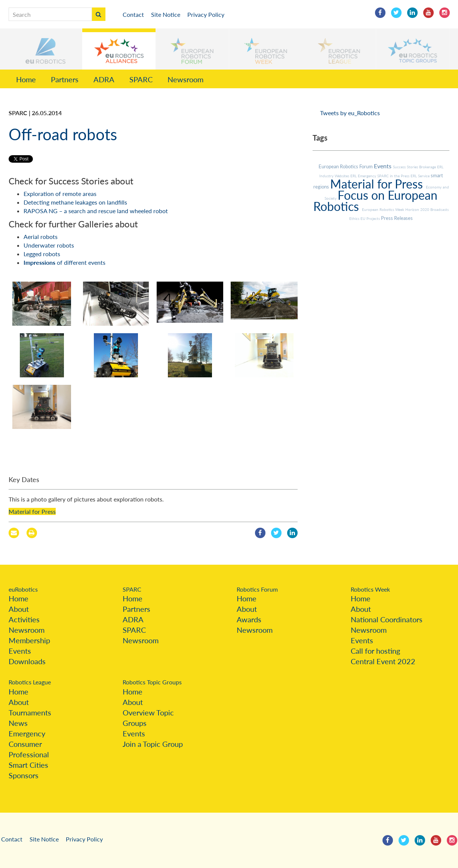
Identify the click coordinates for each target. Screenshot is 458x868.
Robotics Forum (257, 589)
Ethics (355, 218)
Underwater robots (49, 245)
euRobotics (23, 589)
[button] (45, 49)
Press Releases (397, 218)
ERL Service (421, 176)
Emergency (27, 733)
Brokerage (428, 167)
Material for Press (32, 511)
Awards (249, 619)
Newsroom (185, 79)
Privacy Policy (206, 14)
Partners (65, 79)
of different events (64, 262)
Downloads (27, 661)
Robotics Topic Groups (152, 682)
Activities (24, 619)
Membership (29, 640)
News (18, 723)
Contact (133, 14)
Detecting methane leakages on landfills (75, 202)
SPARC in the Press (394, 176)
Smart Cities (28, 765)
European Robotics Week (384, 209)
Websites (342, 176)
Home (26, 79)
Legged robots (42, 254)
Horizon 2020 (418, 209)
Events (383, 166)
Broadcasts (439, 209)
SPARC (141, 79)
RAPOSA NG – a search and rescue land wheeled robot (96, 211)
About (19, 609)
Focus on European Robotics (375, 201)
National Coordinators (387, 619)
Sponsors (24, 775)
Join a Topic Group (153, 744)
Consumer (25, 744)
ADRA (104, 79)
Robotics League (30, 682)
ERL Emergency (364, 176)
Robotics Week (370, 589)
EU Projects (371, 218)
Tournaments (30, 712)
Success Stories (406, 167)
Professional (29, 754)
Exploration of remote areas (60, 194)
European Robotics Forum (346, 166)
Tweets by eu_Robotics (350, 113)
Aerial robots (41, 237)
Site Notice (166, 14)
